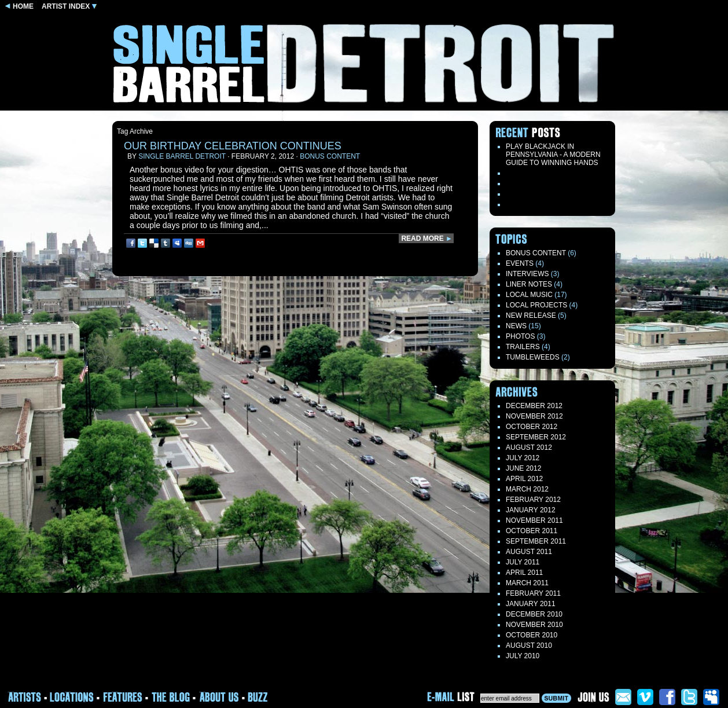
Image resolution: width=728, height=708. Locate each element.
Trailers (523, 347)
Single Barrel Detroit (182, 156)
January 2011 (531, 604)
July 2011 (523, 562)
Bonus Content (330, 156)
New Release (531, 316)
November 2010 (534, 625)
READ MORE (427, 239)
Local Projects (536, 305)
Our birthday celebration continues (233, 146)
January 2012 (531, 510)
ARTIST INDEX (69, 6)
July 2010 (523, 656)
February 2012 (533, 500)
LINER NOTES (529, 284)
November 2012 (534, 416)
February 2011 (533, 593)
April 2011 (524, 573)
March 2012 (527, 489)
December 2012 (534, 406)
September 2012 (536, 437)
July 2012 (523, 458)
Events (520, 263)
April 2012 (524, 479)
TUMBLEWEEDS (533, 357)
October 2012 (532, 427)
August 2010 (529, 645)
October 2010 (532, 635)
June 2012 (523, 468)
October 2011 (532, 531)
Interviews (527, 274)
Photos (520, 336)
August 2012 (529, 447)
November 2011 (534, 520)
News (516, 326)
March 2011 (527, 583)
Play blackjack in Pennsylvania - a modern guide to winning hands (553, 155)
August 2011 (529, 552)
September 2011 (536, 541)
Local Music (529, 295)
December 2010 (534, 614)
